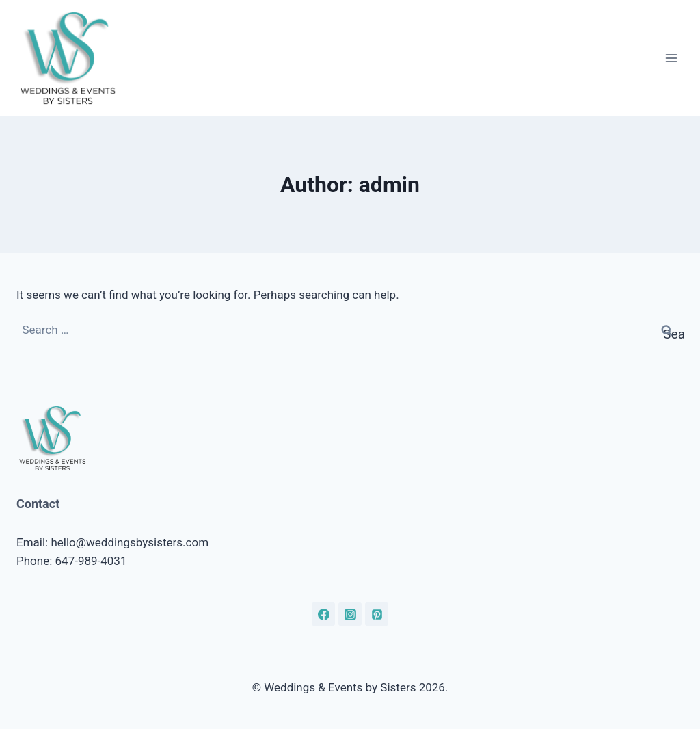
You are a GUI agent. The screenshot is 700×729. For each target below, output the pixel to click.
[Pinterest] (377, 614)
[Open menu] (671, 58)
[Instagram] (350, 614)
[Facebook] (323, 614)
